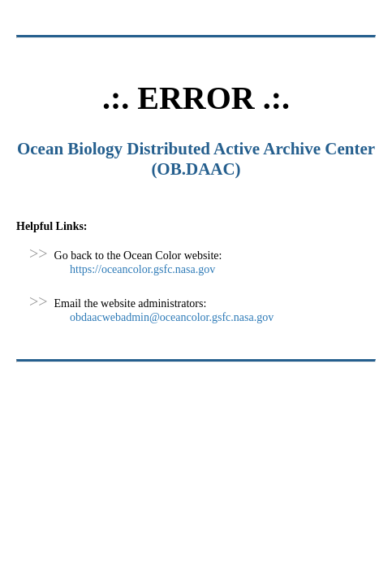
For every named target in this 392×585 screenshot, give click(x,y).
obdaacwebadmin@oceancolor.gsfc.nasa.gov (172, 317)
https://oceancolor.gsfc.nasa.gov (142, 269)
